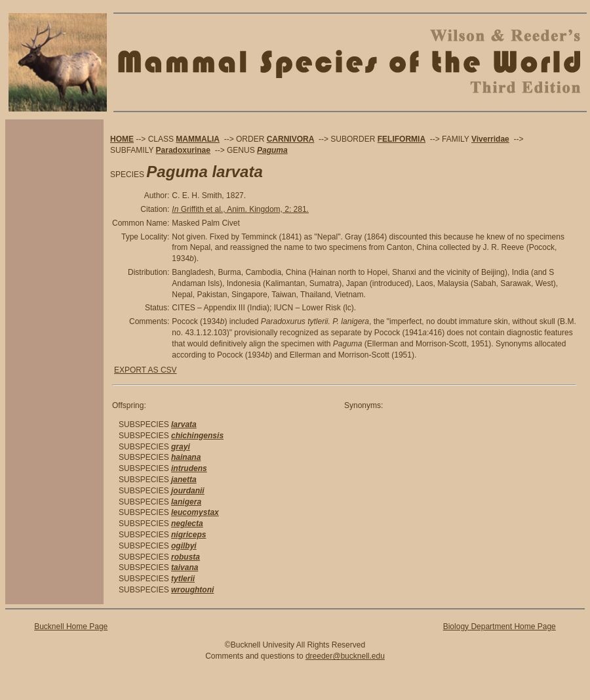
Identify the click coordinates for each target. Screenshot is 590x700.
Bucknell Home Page (71, 627)
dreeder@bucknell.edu (345, 656)
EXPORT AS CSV (146, 370)
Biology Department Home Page (500, 627)
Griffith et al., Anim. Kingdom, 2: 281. (240, 209)
